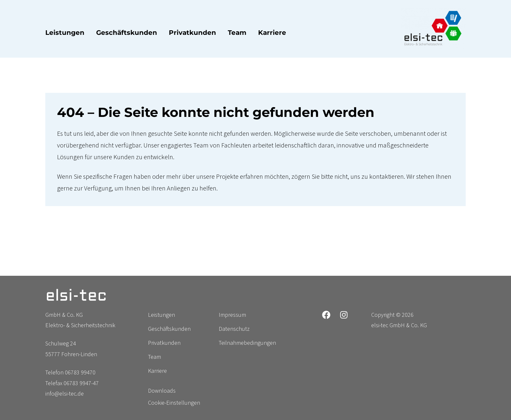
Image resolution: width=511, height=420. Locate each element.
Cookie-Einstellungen (174, 403)
